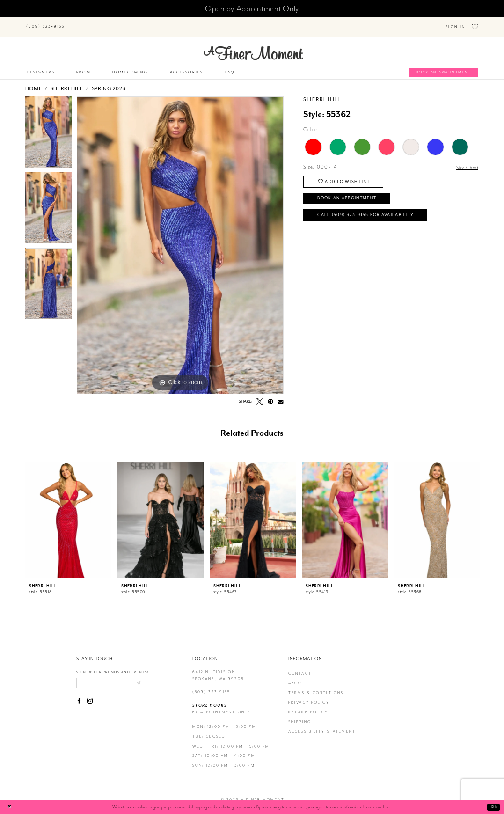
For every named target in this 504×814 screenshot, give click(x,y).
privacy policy (309, 696)
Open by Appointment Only (252, 8)
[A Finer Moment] (253, 46)
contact (300, 667)
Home (34, 82)
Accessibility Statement (322, 725)
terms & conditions (316, 686)
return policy (308, 706)
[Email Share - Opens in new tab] (281, 395)
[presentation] (69, 513)
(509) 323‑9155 (212, 686)
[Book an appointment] (443, 66)
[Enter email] (114, 677)
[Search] (111, 22)
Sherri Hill (67, 82)
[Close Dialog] (10, 807)
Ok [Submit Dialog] (493, 807)
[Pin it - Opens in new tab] (271, 395)
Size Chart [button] (467, 161)
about (297, 677)
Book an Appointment (351, 194)
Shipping (300, 715)
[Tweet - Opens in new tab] (260, 395)
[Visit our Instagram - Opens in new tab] (90, 696)
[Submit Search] (78, 22)
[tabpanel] (49, 128)
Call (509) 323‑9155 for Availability (371, 212)
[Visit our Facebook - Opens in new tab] (80, 696)
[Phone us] (46, 23)
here (387, 807)
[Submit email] (145, 677)
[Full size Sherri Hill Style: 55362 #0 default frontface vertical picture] (180, 239)
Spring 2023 (109, 82)
